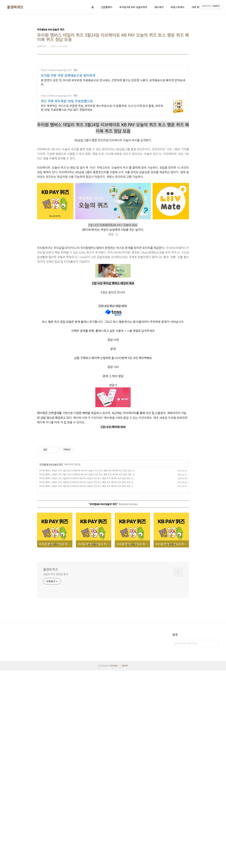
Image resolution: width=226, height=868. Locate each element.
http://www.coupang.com (56, 70)
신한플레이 (107, 7)
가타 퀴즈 (197, 7)
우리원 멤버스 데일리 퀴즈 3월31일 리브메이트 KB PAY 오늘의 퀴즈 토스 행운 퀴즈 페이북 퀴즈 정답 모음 (85, 520)
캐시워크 (159, 7)
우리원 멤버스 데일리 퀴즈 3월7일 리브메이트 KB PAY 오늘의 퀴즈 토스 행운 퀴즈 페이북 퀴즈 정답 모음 (85, 535)
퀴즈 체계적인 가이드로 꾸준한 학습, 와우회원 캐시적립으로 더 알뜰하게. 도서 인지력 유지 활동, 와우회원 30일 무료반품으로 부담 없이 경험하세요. (102, 108)
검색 (215, 693)
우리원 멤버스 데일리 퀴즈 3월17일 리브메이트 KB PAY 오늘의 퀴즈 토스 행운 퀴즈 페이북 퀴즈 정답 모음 (85, 524)
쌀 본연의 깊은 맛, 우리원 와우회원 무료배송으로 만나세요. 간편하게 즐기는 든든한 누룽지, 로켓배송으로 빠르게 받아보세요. (113, 82)
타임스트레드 (178, 7)
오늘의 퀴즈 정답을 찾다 (56, 623)
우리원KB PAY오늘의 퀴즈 (51, 514)
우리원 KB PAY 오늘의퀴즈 (133, 7)
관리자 (125, 715)
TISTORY (114, 715)
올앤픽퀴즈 (15, 7)
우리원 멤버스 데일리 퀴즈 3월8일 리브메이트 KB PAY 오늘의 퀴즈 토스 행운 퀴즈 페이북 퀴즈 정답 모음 (85, 531)
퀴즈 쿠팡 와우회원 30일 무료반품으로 (67, 101)
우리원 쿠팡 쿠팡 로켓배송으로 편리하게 (68, 75)
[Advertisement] (113, 462)
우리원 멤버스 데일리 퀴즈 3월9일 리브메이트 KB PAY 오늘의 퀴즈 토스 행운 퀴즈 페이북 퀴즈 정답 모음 (85, 528)
